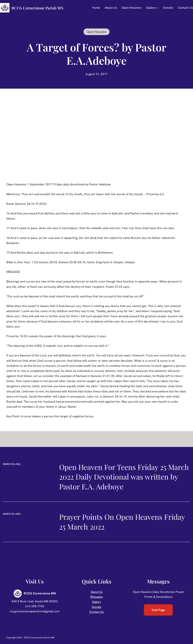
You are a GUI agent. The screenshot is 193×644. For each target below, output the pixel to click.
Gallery (97, 602)
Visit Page (158, 610)
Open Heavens (96, 32)
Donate (96, 607)
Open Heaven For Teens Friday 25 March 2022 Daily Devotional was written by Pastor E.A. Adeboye (124, 477)
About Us (97, 592)
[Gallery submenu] (158, 8)
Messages (96, 597)
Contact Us (96, 612)
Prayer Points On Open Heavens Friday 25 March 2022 (122, 522)
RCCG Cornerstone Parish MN (37, 8)
